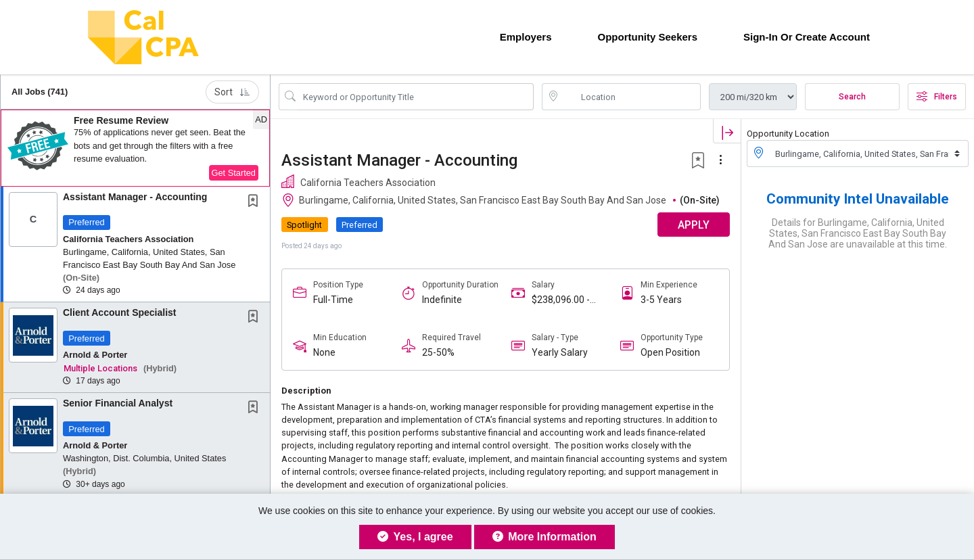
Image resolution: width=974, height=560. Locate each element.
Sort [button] (232, 92)
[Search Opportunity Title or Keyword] (416, 97)
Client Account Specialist (120, 312)
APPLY (694, 225)
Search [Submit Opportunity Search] (852, 97)
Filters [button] (937, 97)
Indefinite (442, 300)
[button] (135, 148)
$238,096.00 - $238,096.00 (561, 300)
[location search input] (631, 97)
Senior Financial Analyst (118, 403)
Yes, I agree (415, 537)
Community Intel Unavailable (858, 199)
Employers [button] (526, 37)
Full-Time (333, 300)
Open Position (670, 352)
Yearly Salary (560, 352)
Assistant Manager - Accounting (135, 197)
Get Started (234, 173)
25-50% (438, 352)
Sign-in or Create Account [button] (807, 37)
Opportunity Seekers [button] (647, 37)
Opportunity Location (788, 134)
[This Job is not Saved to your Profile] (256, 202)
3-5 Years (661, 300)
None (324, 352)
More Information (544, 537)
